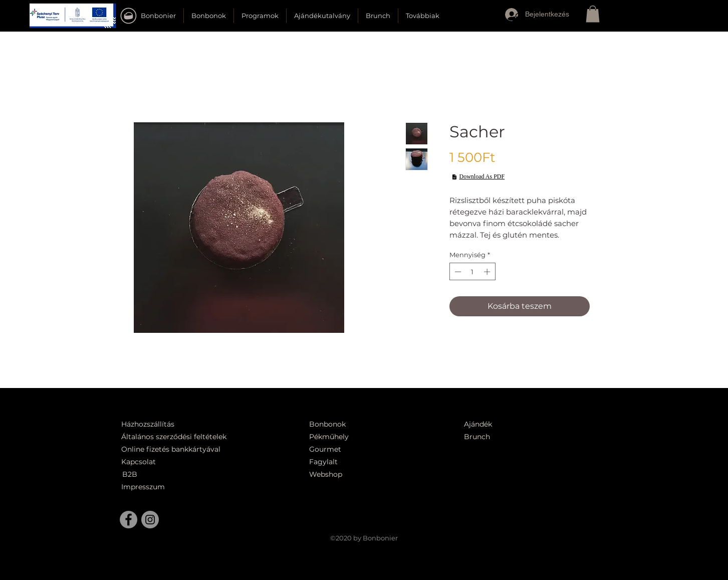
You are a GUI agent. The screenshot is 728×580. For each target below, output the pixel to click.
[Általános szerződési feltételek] (177, 437)
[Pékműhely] (356, 437)
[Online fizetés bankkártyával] (183, 449)
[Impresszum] (145, 487)
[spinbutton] (472, 272)
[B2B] (146, 474)
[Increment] (488, 272)
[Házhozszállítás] (154, 424)
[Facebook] (129, 520)
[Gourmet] (351, 449)
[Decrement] (457, 272)
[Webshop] (351, 474)
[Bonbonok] (328, 424)
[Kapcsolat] (141, 462)
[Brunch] (482, 437)
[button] (73, 16)
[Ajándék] (482, 424)
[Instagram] (150, 520)
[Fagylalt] (351, 462)
